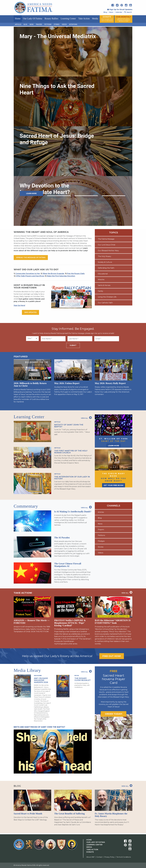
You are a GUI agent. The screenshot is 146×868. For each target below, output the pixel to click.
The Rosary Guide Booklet (83, 679)
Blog (105, 12)
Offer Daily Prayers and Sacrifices (30, 276)
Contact (99, 857)
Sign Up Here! (19, 305)
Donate (90, 852)
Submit (73, 345)
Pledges (101, 541)
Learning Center (68, 19)
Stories (57, 24)
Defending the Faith (106, 268)
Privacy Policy (109, 857)
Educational (103, 274)
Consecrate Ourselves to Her (28, 274)
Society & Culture (105, 262)
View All (86, 418)
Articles (18, 24)
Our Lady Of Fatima (96, 842)
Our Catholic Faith (105, 303)
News (111, 12)
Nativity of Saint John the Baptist (69, 426)
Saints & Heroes (104, 285)
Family (100, 291)
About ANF (90, 857)
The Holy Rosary (104, 256)
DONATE (107, 19)
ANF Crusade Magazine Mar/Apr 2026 (41, 680)
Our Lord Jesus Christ (107, 245)
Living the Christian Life (107, 297)
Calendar (119, 12)
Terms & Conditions (124, 857)
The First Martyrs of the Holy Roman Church (71, 452)
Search (128, 12)
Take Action (84, 19)
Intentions (73, 24)
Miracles (101, 280)
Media (95, 19)
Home (18, 19)
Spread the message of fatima (31, 257)
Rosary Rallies (51, 19)
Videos (64, 24)
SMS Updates (30, 312)
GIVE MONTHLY (123, 19)
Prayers (39, 24)
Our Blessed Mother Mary (108, 251)
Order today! (114, 714)
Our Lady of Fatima (33, 19)
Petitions (48, 24)
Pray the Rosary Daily (76, 274)
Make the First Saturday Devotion (61, 276)
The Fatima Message (106, 239)
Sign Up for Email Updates (120, 9)
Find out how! (112, 656)
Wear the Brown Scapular (53, 274)
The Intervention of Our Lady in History (72, 478)
